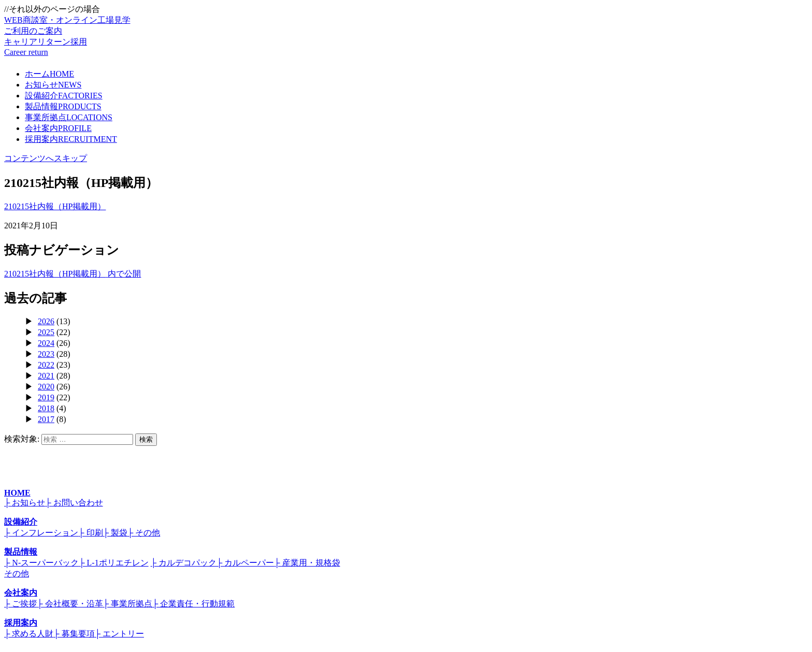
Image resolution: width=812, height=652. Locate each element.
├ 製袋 (115, 533)
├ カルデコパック (184, 563)
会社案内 (58, 128)
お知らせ (53, 85)
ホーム (49, 74)
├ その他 (144, 533)
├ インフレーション (41, 533)
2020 (46, 387)
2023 (46, 354)
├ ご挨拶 (20, 604)
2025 (46, 332)
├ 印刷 (90, 533)
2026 (46, 321)
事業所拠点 (69, 117)
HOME (17, 493)
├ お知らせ (25, 503)
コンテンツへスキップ (46, 158)
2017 (46, 419)
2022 (46, 365)
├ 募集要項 (74, 634)
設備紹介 (64, 96)
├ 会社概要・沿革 (70, 604)
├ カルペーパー (245, 563)
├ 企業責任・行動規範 (193, 604)
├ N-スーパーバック (41, 563)
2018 (46, 408)
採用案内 (71, 139)
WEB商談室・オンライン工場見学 (406, 26)
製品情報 (63, 106)
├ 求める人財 (29, 634)
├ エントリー (119, 634)
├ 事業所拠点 (128, 604)
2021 (46, 376)
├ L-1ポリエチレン (113, 563)
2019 (46, 397)
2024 (46, 343)
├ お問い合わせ (74, 503)
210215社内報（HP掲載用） (55, 206)
